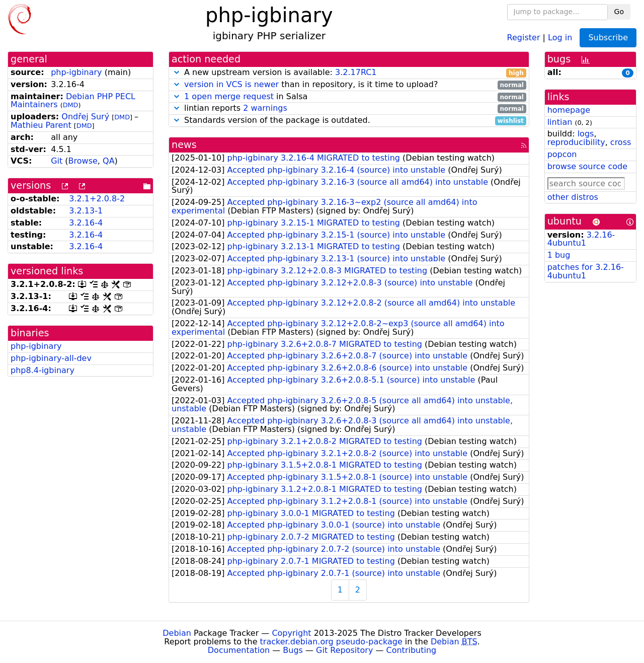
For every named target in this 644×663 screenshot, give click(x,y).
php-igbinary (76, 72)
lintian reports (349, 108)
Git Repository (344, 650)
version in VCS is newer (231, 84)
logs (586, 134)
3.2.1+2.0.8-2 (97, 199)
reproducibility (576, 142)
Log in (560, 37)
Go (619, 12)
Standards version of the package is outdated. (349, 121)
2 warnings (265, 108)
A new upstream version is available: (349, 73)
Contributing (412, 650)
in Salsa (349, 97)
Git (57, 161)
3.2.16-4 (86, 223)
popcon (562, 154)
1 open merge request (229, 96)
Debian (177, 633)
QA (109, 161)
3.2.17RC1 (356, 72)
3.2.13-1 (86, 211)
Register (524, 37)
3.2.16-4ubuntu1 (581, 239)
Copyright (291, 633)
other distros (573, 197)
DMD (71, 105)
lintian (560, 122)
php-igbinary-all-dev (51, 358)
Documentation (239, 650)
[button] (177, 72)
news (184, 145)
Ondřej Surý (85, 117)
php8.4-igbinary (43, 370)
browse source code (587, 166)
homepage (569, 110)
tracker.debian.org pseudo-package (331, 642)
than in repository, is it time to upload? (349, 85)
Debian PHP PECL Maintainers (73, 101)
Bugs (293, 650)
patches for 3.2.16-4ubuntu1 (586, 271)
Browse (83, 161)
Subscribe (608, 38)
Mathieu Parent (41, 125)
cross (621, 142)
